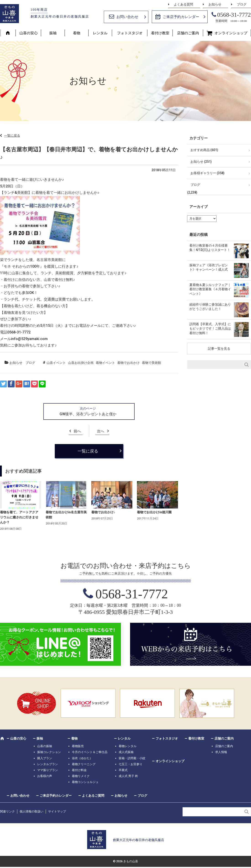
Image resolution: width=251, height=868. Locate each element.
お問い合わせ (127, 17)
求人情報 (221, 752)
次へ (101, 431)
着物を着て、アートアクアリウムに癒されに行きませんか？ (19, 517)
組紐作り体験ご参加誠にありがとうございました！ (210, 307)
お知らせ (215, 4)
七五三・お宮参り (131, 764)
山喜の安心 (29, 33)
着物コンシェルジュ (85, 782)
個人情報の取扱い (31, 811)
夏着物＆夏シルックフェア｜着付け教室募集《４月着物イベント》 (210, 289)
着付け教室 (160, 33)
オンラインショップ (231, 33)
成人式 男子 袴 (128, 776)
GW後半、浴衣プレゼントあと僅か (88, 414)
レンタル (100, 33)
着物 (77, 33)
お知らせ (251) (201, 162)
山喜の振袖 (45, 746)
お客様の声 (45, 776)
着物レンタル (128, 746)
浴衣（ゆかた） (82, 758)
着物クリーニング (84, 764)
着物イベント (105, 363)
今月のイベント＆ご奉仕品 (90, 752)
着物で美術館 (152, 363)
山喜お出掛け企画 (81, 363)
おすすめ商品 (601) (204, 150)
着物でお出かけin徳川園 (154, 512)
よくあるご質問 (93, 796)
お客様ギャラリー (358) (208, 173)
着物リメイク (81, 776)
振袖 (53, 33)
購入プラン (45, 758)
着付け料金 (79, 770)
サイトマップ (57, 811)
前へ (77, 431)
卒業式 (123, 770)
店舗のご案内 (188, 33)
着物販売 (78, 746)
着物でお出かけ (128, 363)
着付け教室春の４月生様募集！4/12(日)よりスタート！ (210, 248)
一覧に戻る (12, 136)
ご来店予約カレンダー (181, 17)
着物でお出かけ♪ (103, 512)
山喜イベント (56, 363)
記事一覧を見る (219, 349)
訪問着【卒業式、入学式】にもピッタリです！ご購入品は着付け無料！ (210, 329)
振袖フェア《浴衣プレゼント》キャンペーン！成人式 (209, 267)
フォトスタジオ (130, 33)
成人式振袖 (126, 752)
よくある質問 (183, 4)
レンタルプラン (48, 764)
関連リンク (7, 811)
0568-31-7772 (234, 15)
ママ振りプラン (48, 770)
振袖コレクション (49, 752)
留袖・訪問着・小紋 (132, 758)
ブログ (242, 4)
